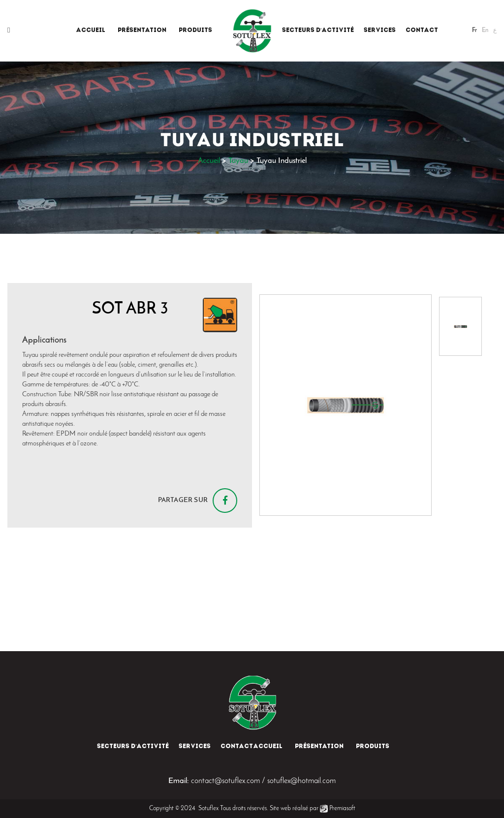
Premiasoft (342, 808)
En (485, 31)
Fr (474, 31)
